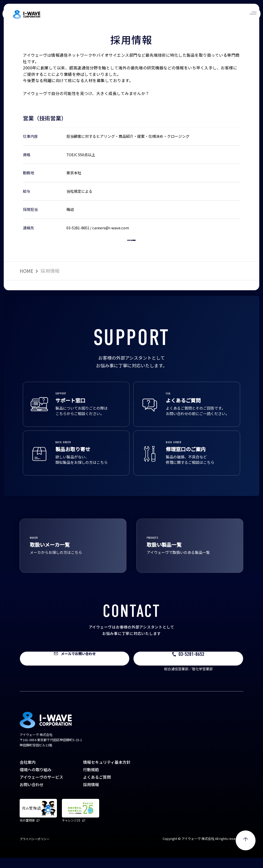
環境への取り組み (36, 780)
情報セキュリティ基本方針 (107, 772)
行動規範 (91, 780)
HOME (26, 281)
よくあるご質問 (97, 787)
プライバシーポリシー (35, 849)
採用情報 (91, 795)
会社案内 (28, 772)
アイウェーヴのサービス (41, 787)
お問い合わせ (32, 795)
